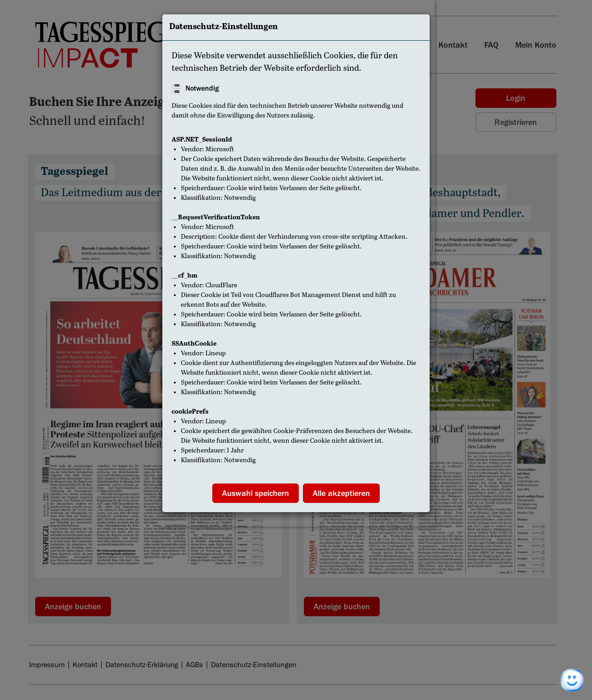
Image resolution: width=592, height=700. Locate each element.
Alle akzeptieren (341, 493)
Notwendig (202, 88)
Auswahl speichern (256, 493)
